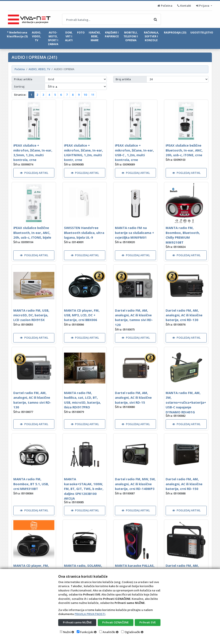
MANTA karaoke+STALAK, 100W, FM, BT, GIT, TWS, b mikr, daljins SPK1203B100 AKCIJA (84, 489)
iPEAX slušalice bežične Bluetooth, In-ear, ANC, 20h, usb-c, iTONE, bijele (32, 233)
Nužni (67, 632)
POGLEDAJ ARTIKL (34, 173)
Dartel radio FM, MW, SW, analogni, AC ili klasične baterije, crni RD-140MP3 (135, 484)
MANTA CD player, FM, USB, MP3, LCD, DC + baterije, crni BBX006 (82, 315)
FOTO (81, 33)
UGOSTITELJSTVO (202, 33)
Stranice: (20, 95)
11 (93, 95)
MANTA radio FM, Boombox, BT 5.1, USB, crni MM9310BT (31, 484)
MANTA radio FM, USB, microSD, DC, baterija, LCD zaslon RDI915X (31, 315)
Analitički (109, 632)
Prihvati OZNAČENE (115, 622)
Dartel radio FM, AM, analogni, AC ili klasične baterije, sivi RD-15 (133, 398)
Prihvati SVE (148, 622)
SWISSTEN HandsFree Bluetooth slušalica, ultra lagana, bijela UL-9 (84, 233)
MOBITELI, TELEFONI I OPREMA (131, 36)
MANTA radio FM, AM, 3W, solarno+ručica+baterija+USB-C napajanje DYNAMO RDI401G (186, 402)
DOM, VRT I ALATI (69, 36)
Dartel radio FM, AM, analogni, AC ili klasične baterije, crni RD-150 (184, 484)
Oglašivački (132, 632)
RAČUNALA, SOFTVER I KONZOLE (151, 36)
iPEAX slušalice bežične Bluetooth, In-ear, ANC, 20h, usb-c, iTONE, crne (184, 150)
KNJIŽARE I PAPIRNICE (112, 34)
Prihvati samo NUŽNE (77, 622)
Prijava (203, 6)
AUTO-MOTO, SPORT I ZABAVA (53, 38)
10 (85, 95)
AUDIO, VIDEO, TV (36, 36)
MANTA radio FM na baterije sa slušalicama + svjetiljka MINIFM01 (134, 233)
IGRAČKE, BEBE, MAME (95, 36)
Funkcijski (87, 632)
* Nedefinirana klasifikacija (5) (17, 34)
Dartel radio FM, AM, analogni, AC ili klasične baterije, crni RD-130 (184, 315)
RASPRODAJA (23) (175, 33)
